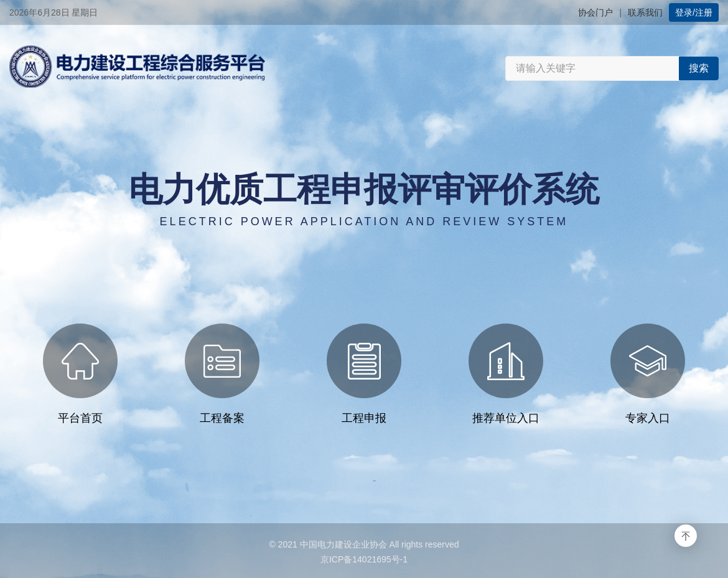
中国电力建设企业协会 (343, 544)
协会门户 (595, 12)
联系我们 (645, 12)
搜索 (699, 68)
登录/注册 (694, 12)
